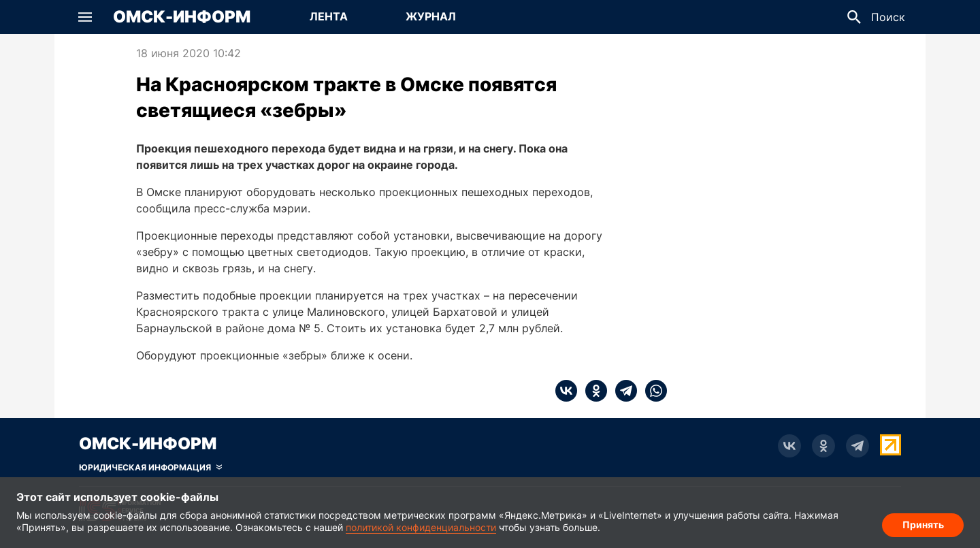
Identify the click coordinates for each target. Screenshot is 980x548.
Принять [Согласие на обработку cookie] (923, 525)
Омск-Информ (182, 17)
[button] (85, 17)
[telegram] (622, 391)
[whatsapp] (652, 391)
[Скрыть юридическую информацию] (150, 468)
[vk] (566, 391)
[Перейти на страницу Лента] (329, 17)
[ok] (592, 391)
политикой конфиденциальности (421, 527)
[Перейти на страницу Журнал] (431, 17)
